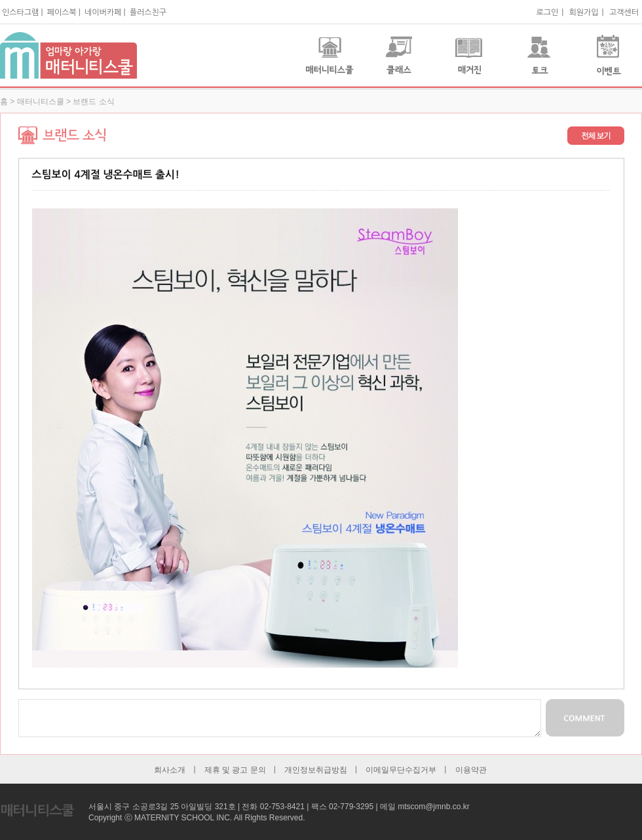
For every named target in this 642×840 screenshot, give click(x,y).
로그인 (547, 12)
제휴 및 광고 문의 (235, 770)
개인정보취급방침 (316, 770)
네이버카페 (103, 12)
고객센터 (624, 12)
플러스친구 (148, 12)
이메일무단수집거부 (401, 770)
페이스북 (62, 12)
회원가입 (583, 12)
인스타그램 (20, 12)
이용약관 (471, 770)
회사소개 (170, 770)
